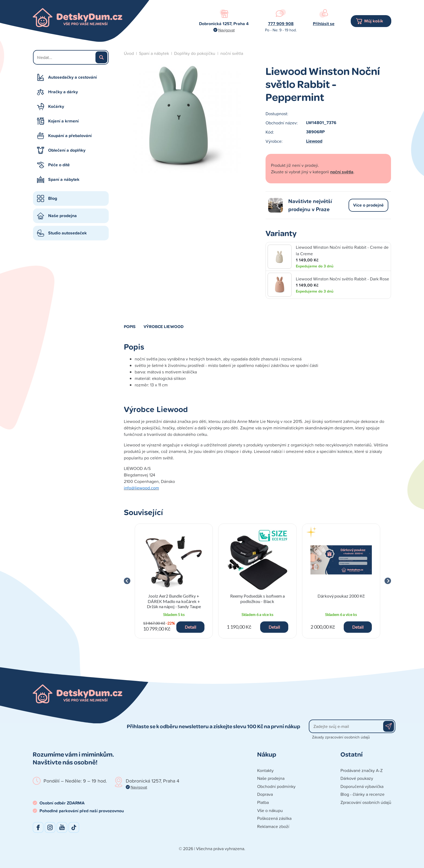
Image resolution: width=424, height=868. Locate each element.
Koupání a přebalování (70, 136)
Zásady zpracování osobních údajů (341, 737)
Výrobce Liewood (164, 326)
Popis (130, 326)
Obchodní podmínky (276, 786)
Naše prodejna (62, 216)
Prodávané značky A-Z (362, 770)
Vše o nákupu (270, 810)
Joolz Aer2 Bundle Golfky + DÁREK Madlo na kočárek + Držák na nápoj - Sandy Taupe (174, 601)
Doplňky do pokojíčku (195, 53)
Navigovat (226, 30)
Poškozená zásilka (274, 818)
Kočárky (56, 106)
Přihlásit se (324, 24)
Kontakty (265, 770)
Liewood (314, 141)
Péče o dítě (59, 165)
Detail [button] (190, 627)
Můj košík (374, 21)
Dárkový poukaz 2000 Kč (341, 596)
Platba (263, 802)
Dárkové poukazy (357, 778)
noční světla (232, 53)
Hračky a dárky (63, 92)
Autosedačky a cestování (72, 77)
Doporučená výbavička (362, 786)
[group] (174, 581)
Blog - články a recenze (362, 794)
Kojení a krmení (63, 121)
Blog (53, 198)
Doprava (265, 794)
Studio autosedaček (67, 233)
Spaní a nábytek (64, 179)
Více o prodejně (368, 205)
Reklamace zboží (273, 826)
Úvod (129, 53)
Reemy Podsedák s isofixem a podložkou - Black (257, 598)
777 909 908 (281, 24)
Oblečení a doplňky (67, 150)
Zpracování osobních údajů (366, 802)
